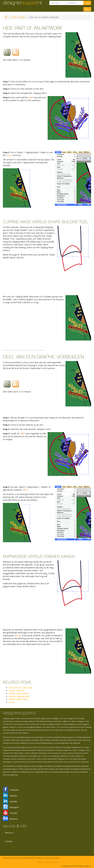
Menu (87, 9)
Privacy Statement (27, 858)
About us (9, 833)
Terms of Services (10, 858)
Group (12, 702)
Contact (9, 841)
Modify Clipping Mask (19, 693)
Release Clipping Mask (19, 696)
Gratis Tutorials (18, 17)
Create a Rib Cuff (17, 691)
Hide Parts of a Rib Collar (20, 688)
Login (87, 3)
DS (6, 17)
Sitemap (40, 858)
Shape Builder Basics (18, 699)
